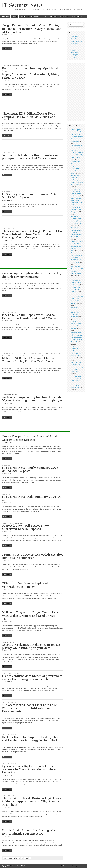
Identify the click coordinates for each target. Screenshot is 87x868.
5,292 (26, 858)
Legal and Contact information (30, 16)
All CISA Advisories (7, 581)
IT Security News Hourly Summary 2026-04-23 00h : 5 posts (31, 469)
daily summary (6, 494)
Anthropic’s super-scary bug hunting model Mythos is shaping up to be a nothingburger (32, 399)
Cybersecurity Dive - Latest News (11, 552)
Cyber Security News (8, 111)
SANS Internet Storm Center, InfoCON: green (16, 65)
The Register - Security (10, 271)
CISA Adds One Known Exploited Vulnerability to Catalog (25, 585)
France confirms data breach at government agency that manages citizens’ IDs (32, 678)
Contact (15, 16)
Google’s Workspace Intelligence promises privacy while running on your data (31, 646)
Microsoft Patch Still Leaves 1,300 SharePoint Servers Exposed (25, 527)
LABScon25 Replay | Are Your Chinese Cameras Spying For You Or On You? (28, 360)
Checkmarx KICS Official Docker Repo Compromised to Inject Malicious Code (28, 115)
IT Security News (22, 5)
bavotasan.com (81, 866)
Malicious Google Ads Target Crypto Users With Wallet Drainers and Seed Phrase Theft (31, 616)
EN (43, 23)
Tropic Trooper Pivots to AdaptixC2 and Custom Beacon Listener (30, 438)
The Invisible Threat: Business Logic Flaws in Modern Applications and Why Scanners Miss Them (31, 801)
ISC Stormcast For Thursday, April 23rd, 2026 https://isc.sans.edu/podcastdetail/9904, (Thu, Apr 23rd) (30, 73)
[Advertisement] (35, 59)
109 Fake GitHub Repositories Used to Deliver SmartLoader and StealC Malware (31, 316)
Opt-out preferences (50, 16)
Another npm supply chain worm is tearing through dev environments (32, 275)
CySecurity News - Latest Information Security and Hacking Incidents (22, 23)
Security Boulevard (9, 153)
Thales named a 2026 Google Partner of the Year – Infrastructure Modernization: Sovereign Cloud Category (32, 234)
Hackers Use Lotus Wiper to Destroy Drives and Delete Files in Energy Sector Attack (32, 739)
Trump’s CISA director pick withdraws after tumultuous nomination (32, 556)
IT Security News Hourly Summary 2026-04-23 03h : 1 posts (31, 196)
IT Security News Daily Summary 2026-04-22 (32, 498)
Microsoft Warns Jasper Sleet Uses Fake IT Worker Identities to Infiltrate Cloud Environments (31, 708)
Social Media (76, 16)
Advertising (5, 16)
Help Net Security (9, 642)
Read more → (7, 49)
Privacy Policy (64, 16)
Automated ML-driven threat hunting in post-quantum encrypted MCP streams (30, 157)
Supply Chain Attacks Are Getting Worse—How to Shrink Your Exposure (31, 832)
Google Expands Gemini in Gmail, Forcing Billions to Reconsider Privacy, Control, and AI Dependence (32, 29)
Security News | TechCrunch (12, 673)
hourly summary (7, 192)
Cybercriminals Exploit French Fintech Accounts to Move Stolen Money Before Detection (29, 769)
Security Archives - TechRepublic (13, 523)
